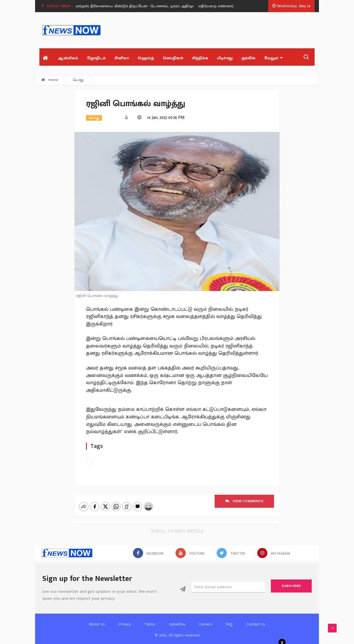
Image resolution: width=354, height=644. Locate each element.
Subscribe (291, 581)
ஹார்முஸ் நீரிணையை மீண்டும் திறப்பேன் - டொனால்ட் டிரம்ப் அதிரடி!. (135, 6)
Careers (206, 619)
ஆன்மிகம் (68, 58)
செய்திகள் (173, 58)
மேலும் (273, 58)
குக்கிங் (248, 58)
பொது (78, 80)
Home (50, 80)
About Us (97, 619)
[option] (137, 6)
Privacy (125, 619)
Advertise (177, 619)
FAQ (229, 619)
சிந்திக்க (200, 58)
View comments (244, 501)
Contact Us (256, 619)
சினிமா (122, 58)
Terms (150, 619)
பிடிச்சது (225, 58)
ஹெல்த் (146, 58)
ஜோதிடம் (96, 58)
